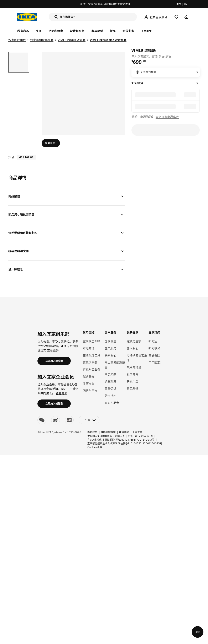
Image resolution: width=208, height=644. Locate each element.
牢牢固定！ (156, 362)
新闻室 (153, 341)
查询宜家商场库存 (167, 117)
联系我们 (110, 355)
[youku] (69, 420)
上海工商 (137, 432)
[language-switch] (89, 420)
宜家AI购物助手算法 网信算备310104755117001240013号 (121, 440)
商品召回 (154, 355)
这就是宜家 (134, 341)
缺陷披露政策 (108, 432)
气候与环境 (134, 367)
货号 (11, 157)
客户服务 (110, 348)
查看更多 (53, 350)
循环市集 (89, 384)
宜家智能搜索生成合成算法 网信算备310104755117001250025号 (125, 443)
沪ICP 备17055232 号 (141, 436)
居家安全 (110, 341)
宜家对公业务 (92, 369)
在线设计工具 (92, 355)
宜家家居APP (91, 341)
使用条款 (124, 432)
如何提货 (137, 83)
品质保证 (110, 389)
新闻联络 (154, 348)
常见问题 (110, 374)
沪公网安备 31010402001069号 (106, 436)
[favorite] (198, 53)
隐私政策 (92, 432)
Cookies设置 (95, 447)
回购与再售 (90, 391)
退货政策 (110, 382)
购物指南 (110, 396)
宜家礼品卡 (112, 403)
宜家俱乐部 (90, 362)
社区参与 (132, 374)
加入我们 (132, 348)
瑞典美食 (89, 377)
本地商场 (89, 348)
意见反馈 (132, 389)
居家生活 (132, 382)
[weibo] (56, 420)
